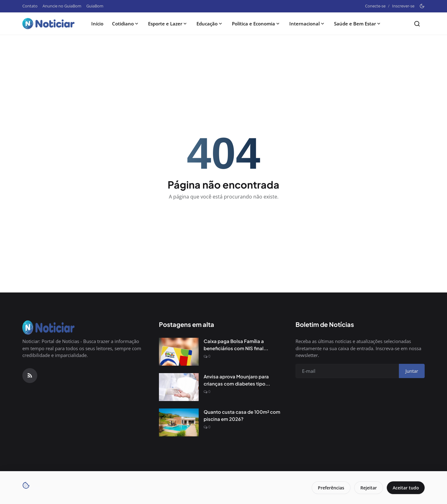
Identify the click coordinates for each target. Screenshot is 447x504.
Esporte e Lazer (168, 24)
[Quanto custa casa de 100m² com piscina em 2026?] (179, 422)
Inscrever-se (403, 6)
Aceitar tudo (405, 488)
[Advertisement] (223, 56)
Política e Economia (256, 24)
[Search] (417, 24)
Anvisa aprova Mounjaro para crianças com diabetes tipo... (237, 380)
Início (97, 24)
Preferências (330, 488)
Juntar (412, 371)
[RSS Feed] (30, 376)
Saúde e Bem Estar (358, 24)
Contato (30, 6)
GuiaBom (95, 6)
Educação (210, 24)
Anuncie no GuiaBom (62, 6)
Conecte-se (375, 6)
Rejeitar (368, 488)
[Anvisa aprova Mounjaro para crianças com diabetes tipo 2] (179, 387)
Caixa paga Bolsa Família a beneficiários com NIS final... (236, 345)
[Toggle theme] (422, 6)
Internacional (307, 24)
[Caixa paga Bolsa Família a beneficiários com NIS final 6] (179, 352)
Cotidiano (126, 24)
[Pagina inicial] (48, 24)
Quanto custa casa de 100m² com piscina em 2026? (242, 415)
